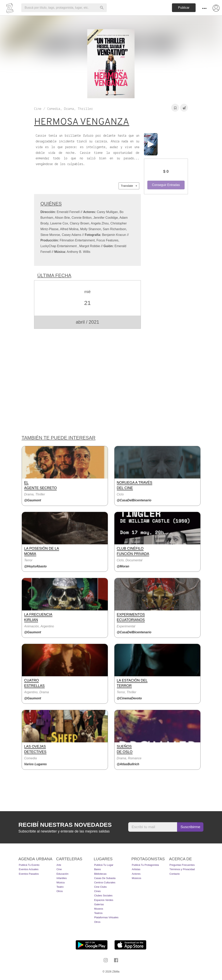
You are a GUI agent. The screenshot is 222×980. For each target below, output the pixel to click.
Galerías (99, 904)
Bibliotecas (100, 874)
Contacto (175, 874)
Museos (99, 909)
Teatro (60, 887)
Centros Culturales (105, 882)
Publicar (184, 8)
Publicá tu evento (29, 865)
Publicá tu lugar (104, 865)
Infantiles (62, 878)
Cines (97, 891)
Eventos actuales (29, 869)
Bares (98, 869)
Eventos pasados (29, 874)
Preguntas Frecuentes (182, 865)
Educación (63, 874)
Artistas (136, 869)
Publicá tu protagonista (145, 865)
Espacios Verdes (104, 900)
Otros (60, 891)
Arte (59, 865)
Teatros (98, 913)
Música (61, 882)
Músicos (137, 878)
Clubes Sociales (103, 895)
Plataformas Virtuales (106, 917)
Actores (136, 874)
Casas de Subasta (105, 878)
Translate (129, 186)
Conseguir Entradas (166, 185)
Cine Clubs (100, 887)
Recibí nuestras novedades (65, 825)
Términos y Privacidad (182, 869)
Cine (59, 869)
